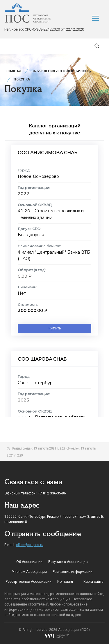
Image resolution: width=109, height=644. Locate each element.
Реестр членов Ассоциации (28, 582)
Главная (13, 71)
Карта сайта (93, 582)
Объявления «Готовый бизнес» (61, 71)
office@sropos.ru (30, 545)
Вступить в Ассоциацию (68, 562)
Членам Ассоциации (30, 572)
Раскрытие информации (73, 572)
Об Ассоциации (29, 562)
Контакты (65, 582)
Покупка (22, 79)
